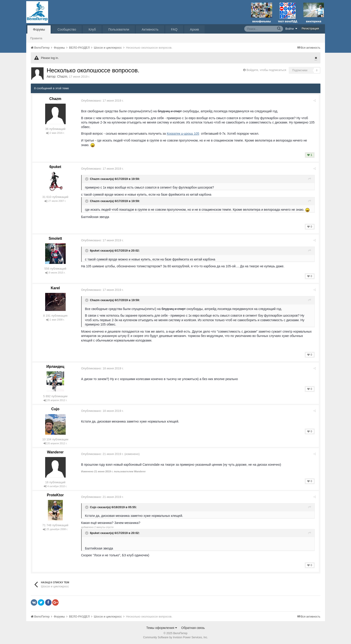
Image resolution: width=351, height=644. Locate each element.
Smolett (55, 238)
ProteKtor (55, 495)
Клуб (92, 29)
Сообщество (67, 29)
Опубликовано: (103, 101)
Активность (150, 29)
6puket (55, 167)
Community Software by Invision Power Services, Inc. (175, 637)
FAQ (174, 29)
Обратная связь (193, 628)
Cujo (55, 409)
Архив (194, 29)
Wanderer (55, 452)
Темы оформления (162, 628)
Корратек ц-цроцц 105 (183, 134)
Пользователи (119, 29)
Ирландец (55, 367)
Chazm (62, 76)
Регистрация (310, 28)
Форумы (39, 29)
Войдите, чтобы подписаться (266, 70)
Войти (291, 29)
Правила (36, 38)
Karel (55, 288)
